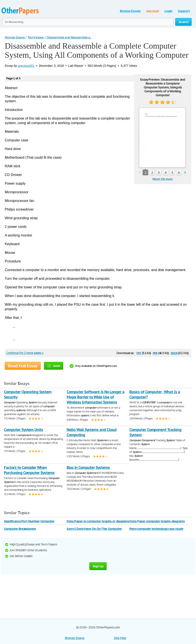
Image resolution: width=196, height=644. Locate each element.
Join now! (153, 11)
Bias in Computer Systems (88, 467)
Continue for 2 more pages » (25, 353)
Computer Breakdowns (20, 529)
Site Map (120, 638)
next (185, 173)
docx (174, 353)
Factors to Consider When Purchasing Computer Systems (29, 470)
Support (184, 11)
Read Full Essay (23, 366)
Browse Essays (130, 11)
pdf (155, 353)
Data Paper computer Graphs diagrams (157, 521)
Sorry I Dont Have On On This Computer (94, 529)
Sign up (98, 566)
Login (168, 11)
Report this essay (163, 179)
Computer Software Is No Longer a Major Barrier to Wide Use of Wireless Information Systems (96, 397)
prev (140, 173)
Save (54, 366)
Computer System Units (23, 430)
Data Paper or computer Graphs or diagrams (98, 521)
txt (139, 353)
